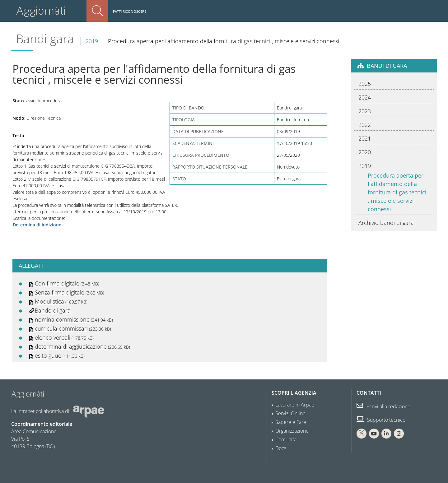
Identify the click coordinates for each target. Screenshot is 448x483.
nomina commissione (62, 319)
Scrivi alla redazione (383, 406)
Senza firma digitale (60, 292)
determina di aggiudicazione (71, 346)
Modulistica (49, 301)
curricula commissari (61, 328)
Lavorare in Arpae (295, 405)
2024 (365, 97)
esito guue (48, 355)
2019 (92, 41)
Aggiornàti (41, 11)
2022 (365, 125)
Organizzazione (292, 431)
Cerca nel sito (97, 11)
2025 (365, 84)
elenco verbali (53, 337)
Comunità (286, 439)
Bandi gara (45, 39)
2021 (365, 138)
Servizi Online (290, 413)
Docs (281, 448)
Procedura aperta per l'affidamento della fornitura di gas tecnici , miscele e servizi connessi (397, 192)
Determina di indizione (37, 225)
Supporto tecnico (381, 420)
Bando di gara (53, 310)
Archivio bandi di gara (386, 223)
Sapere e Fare (291, 422)
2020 (365, 152)
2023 (365, 111)
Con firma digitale (57, 283)
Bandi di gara (387, 66)
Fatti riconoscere (130, 11)
